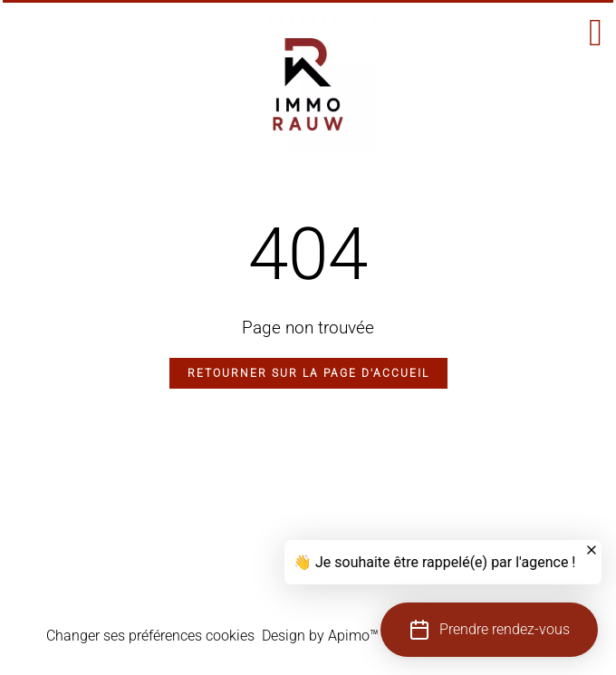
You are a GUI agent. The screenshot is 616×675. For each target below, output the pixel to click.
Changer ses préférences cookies (150, 636)
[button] (489, 630)
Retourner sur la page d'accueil (308, 373)
